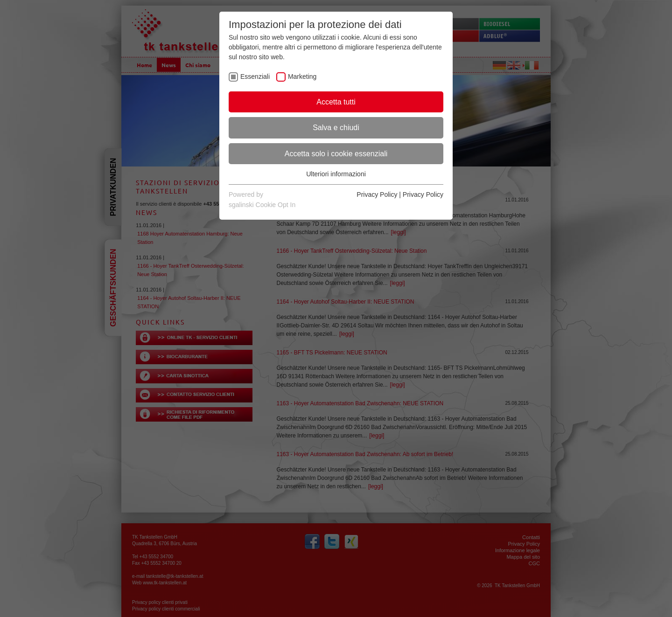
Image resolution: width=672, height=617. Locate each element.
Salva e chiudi (336, 128)
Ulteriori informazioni (336, 174)
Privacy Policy (377, 194)
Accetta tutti (336, 102)
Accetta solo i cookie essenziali (336, 154)
